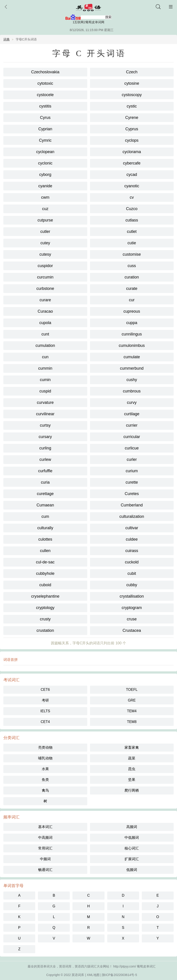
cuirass (132, 551)
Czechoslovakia (45, 72)
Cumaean (45, 505)
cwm (45, 197)
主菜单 (171, 7)
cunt (45, 334)
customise (132, 254)
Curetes (132, 494)
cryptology (45, 608)
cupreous (132, 311)
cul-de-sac (45, 562)
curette (132, 482)
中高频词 (45, 838)
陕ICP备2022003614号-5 (120, 975)
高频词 (132, 827)
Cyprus (132, 129)
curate (132, 289)
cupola (45, 323)
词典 (7, 39)
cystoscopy (132, 95)
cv (132, 197)
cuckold (132, 562)
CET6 (45, 690)
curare (45, 300)
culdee (132, 539)
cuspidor (45, 266)
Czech (132, 72)
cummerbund (132, 368)
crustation (45, 630)
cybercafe (132, 163)
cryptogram (132, 608)
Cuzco (132, 209)
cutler (45, 232)
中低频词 (132, 838)
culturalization (132, 516)
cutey (45, 243)
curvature (45, 403)
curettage (45, 494)
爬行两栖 (132, 790)
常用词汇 (45, 848)
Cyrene (132, 118)
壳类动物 (45, 747)
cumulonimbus (132, 346)
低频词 (132, 870)
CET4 (45, 722)
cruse (132, 619)
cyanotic (132, 186)
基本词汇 (45, 827)
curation (132, 277)
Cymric (45, 140)
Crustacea (132, 630)
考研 (45, 700)
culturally (45, 528)
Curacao (45, 311)
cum (45, 516)
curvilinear (45, 414)
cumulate (132, 357)
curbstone (45, 289)
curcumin (45, 277)
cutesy (45, 254)
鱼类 (45, 780)
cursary (45, 437)
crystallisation (132, 596)
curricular (132, 437)
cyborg (45, 175)
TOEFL (132, 690)
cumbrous (132, 391)
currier (132, 425)
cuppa (132, 323)
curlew (45, 459)
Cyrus (45, 118)
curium (132, 471)
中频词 (45, 859)
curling (45, 448)
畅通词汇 (45, 870)
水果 (45, 769)
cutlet (132, 232)
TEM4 (132, 711)
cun (45, 357)
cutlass (132, 220)
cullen (45, 551)
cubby (132, 585)
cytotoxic (45, 83)
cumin (45, 380)
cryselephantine (45, 596)
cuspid (45, 391)
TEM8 (132, 722)
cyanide (45, 186)
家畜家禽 (132, 747)
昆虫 (132, 769)
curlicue (132, 448)
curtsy (45, 425)
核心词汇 (132, 848)
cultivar (132, 528)
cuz (45, 209)
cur (132, 300)
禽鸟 (45, 790)
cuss (132, 266)
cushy (132, 380)
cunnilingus (132, 334)
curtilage (132, 414)
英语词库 (78, 975)
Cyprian (45, 129)
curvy (132, 403)
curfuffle (45, 471)
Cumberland (132, 505)
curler (132, 459)
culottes (45, 539)
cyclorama (132, 152)
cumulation (45, 346)
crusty (45, 619)
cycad (132, 175)
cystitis (45, 106)
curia (45, 482)
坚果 (132, 780)
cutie (132, 243)
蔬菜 (132, 758)
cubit (132, 573)
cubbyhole (45, 573)
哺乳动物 (45, 758)
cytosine (132, 83)
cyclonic (45, 163)
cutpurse (45, 220)
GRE (132, 700)
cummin (45, 368)
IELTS (45, 711)
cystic (132, 106)
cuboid (45, 585)
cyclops (132, 140)
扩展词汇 (132, 859)
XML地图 (93, 975)
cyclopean (45, 152)
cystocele (45, 95)
